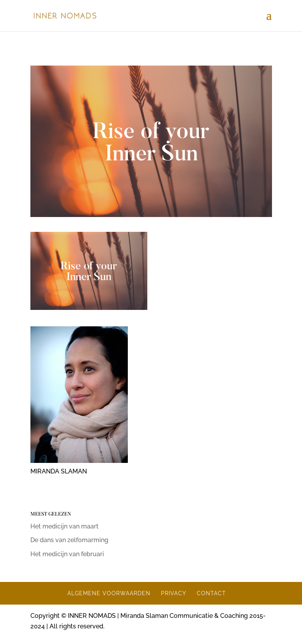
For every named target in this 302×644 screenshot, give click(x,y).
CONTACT (211, 593)
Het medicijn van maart (64, 526)
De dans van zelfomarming (69, 540)
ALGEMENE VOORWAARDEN (109, 593)
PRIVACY (174, 593)
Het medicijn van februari (67, 554)
